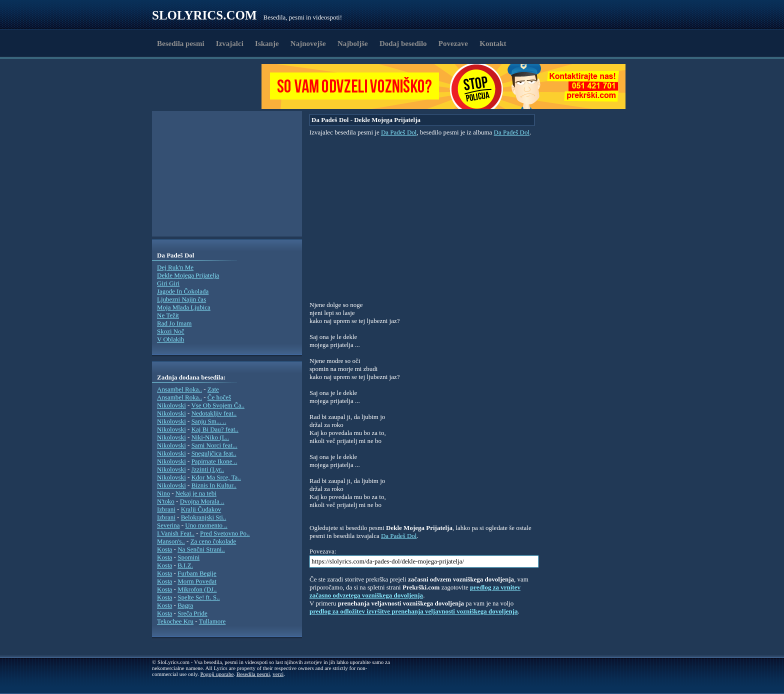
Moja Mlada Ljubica (184, 307)
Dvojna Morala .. (202, 501)
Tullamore (212, 621)
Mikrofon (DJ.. (197, 589)
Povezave (453, 43)
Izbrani (166, 509)
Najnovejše (308, 43)
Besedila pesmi (181, 43)
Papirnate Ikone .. (214, 461)
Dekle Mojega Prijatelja (188, 275)
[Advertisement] (210, 86)
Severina (168, 525)
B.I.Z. (185, 565)
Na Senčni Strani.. (201, 549)
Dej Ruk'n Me (175, 267)
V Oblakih (170, 339)
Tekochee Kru (175, 621)
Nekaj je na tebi (196, 493)
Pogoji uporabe (217, 674)
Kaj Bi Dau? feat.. (215, 429)
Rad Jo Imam (174, 323)
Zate (213, 389)
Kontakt (493, 43)
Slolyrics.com (204, 15)
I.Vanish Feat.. (176, 533)
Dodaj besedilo (403, 43)
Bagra (185, 605)
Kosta (164, 549)
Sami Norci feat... (214, 445)
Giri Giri (168, 283)
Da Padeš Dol (399, 132)
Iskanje (267, 43)
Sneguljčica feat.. (214, 453)
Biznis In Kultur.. (214, 485)
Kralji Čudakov (201, 509)
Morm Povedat (197, 581)
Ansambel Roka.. (179, 389)
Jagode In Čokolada (183, 291)
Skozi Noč (171, 331)
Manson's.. (171, 541)
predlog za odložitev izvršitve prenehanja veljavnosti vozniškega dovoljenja (414, 611)
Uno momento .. (206, 525)
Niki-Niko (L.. (210, 437)
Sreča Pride (192, 613)
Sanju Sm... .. (209, 421)
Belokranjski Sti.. (204, 517)
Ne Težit (168, 315)
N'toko (166, 501)
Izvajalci (230, 43)
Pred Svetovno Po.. (225, 533)
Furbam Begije (197, 573)
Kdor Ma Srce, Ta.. (216, 477)
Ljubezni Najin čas (181, 299)
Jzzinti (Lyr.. (208, 469)
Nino (163, 493)
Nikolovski (171, 405)
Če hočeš (219, 397)
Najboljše (353, 43)
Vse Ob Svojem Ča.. (218, 405)
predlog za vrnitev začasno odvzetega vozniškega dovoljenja (415, 591)
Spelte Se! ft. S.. (199, 597)
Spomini (188, 557)
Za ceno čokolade (213, 541)
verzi (278, 674)
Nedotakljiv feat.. (214, 413)
